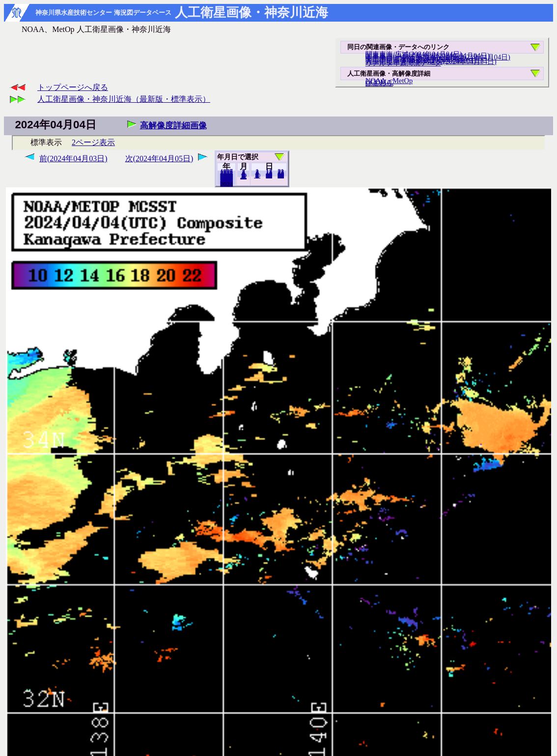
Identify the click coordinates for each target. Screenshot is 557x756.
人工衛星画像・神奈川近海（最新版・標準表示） (124, 99)
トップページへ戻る (73, 87)
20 (269, 175)
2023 (226, 184)
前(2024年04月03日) (73, 159)
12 (243, 176)
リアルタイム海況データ (403, 63)
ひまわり (379, 83)
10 (257, 175)
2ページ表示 (93, 142)
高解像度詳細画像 (173, 126)
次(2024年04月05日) (159, 159)
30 (281, 175)
